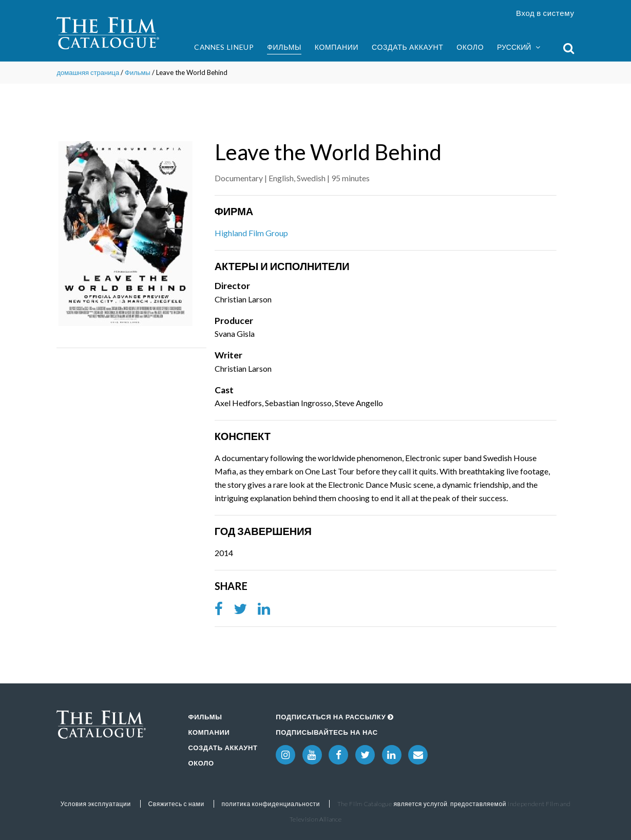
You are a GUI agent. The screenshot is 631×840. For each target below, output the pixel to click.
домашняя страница (88, 72)
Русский (519, 47)
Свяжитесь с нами (176, 804)
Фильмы (284, 47)
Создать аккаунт (408, 47)
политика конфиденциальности (271, 804)
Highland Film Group (251, 233)
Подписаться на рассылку (335, 717)
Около (470, 47)
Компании (337, 47)
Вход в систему (545, 13)
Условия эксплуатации (96, 804)
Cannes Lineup (224, 47)
